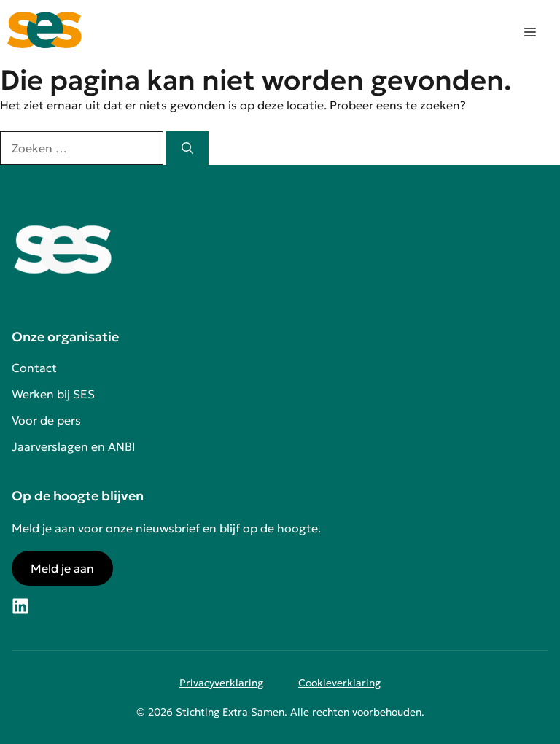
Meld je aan (62, 568)
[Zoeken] (187, 148)
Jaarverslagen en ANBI (74, 446)
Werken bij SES (53, 394)
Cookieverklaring (339, 683)
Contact (34, 368)
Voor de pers (46, 420)
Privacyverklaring (221, 683)
